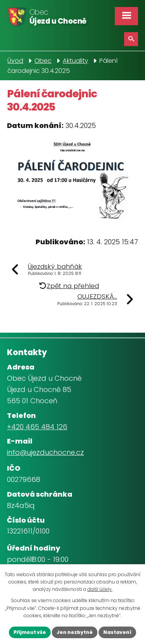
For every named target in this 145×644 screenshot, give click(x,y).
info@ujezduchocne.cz (45, 452)
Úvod (15, 61)
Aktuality (75, 61)
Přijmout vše (30, 632)
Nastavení (117, 632)
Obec (43, 61)
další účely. (100, 589)
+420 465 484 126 (37, 427)
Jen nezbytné (75, 632)
